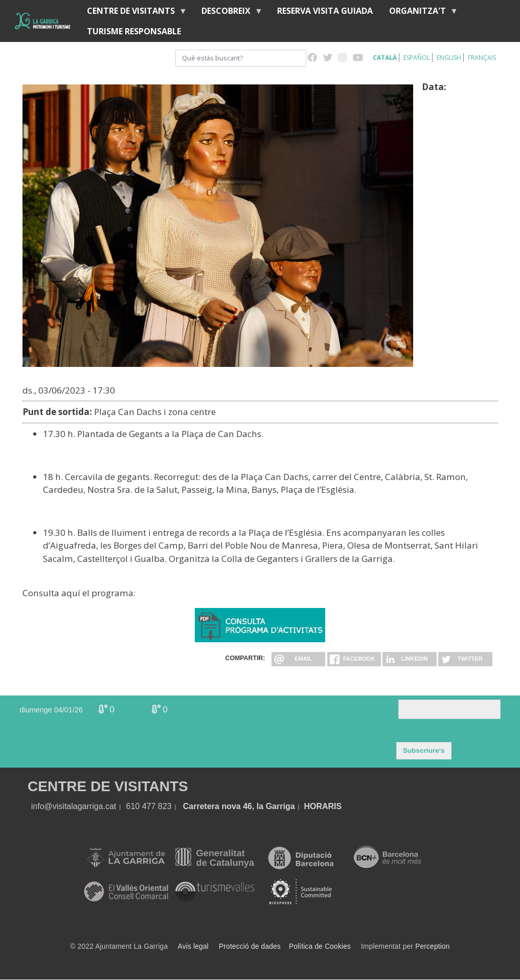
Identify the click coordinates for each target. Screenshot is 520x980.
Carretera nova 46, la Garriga (239, 806)
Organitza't (420, 13)
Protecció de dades (250, 946)
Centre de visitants (133, 13)
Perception (433, 946)
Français (482, 58)
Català (385, 58)
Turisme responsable (134, 31)
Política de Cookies (320, 946)
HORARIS (323, 806)
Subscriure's (424, 750)
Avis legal (193, 946)
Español (417, 58)
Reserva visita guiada (325, 11)
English (449, 58)
